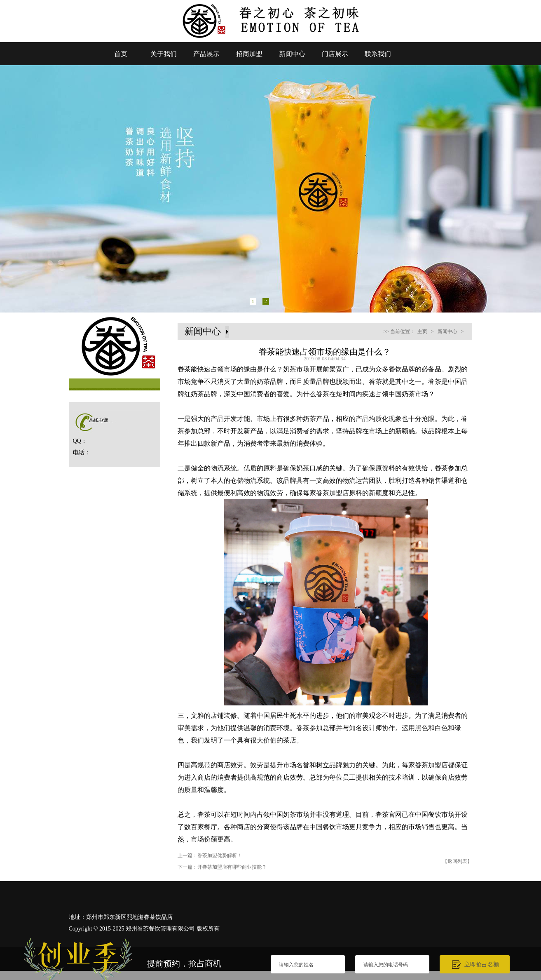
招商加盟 (249, 54)
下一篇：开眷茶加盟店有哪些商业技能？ (222, 867)
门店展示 (335, 54)
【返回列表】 (457, 861)
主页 (422, 331)
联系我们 (378, 54)
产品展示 (206, 54)
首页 (121, 54)
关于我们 (164, 54)
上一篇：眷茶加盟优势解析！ (210, 855)
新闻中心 (292, 54)
